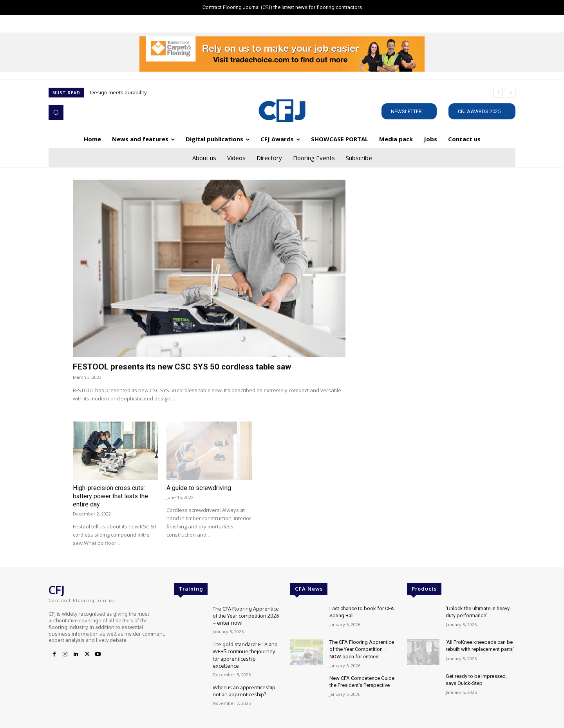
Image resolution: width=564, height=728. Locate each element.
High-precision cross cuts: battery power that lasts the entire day (110, 496)
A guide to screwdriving (199, 488)
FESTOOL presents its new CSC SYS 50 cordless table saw (182, 367)
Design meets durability (118, 92)
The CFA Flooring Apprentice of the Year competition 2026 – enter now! (246, 616)
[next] (511, 93)
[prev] (498, 93)
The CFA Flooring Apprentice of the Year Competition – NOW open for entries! (362, 649)
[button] (56, 112)
